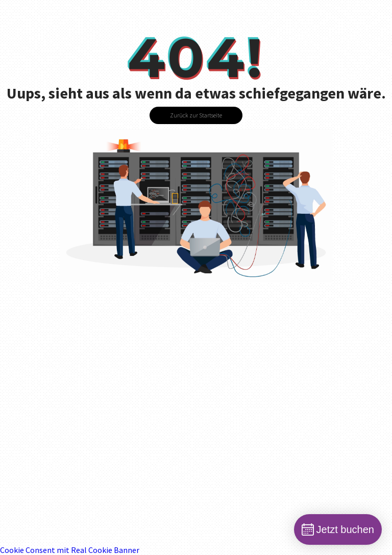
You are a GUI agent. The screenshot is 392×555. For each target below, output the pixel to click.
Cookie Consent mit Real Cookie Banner (70, 550)
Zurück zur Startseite (196, 115)
